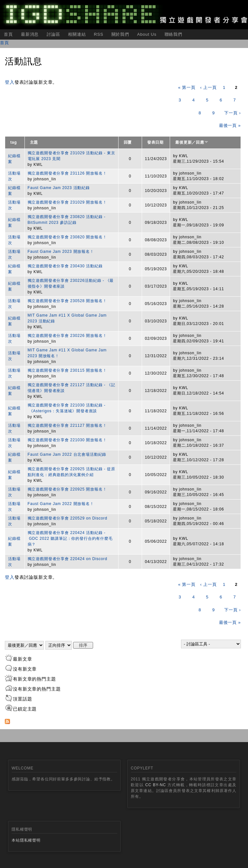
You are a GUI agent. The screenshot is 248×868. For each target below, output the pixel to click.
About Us (147, 34)
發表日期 (155, 142)
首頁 (8, 34)
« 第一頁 (187, 87)
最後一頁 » (230, 125)
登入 (10, 82)
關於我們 (120, 34)
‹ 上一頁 (208, 87)
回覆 (128, 142)
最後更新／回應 (192, 142)
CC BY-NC (156, 785)
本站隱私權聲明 (26, 840)
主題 (34, 142)
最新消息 (30, 34)
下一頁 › (232, 113)
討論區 (53, 34)
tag (14, 142)
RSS (98, 34)
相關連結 (77, 34)
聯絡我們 (173, 34)
